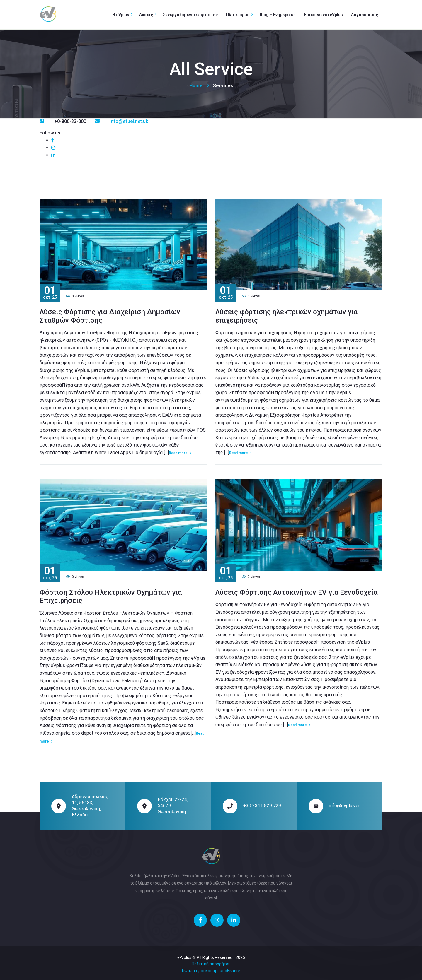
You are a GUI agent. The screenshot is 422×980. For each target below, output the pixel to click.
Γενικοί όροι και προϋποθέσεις (211, 971)
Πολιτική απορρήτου (211, 964)
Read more (178, 453)
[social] (53, 140)
